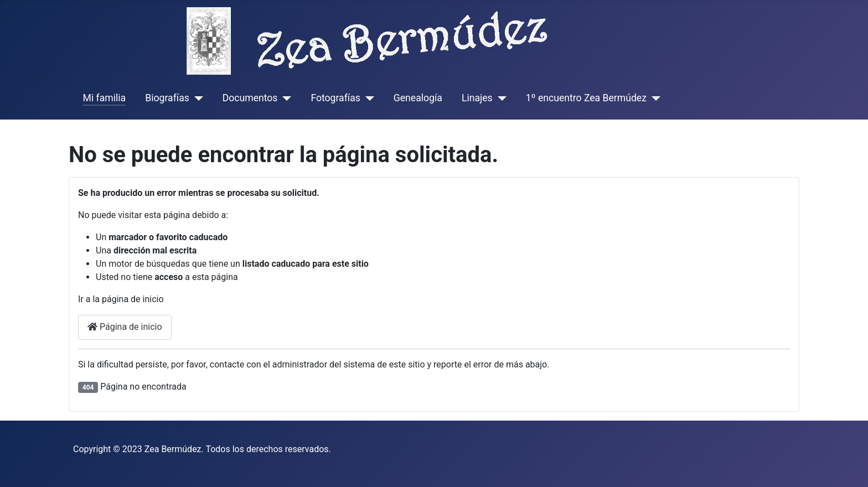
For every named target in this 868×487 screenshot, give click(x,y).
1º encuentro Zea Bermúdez (586, 98)
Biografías (167, 98)
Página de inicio (125, 327)
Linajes (477, 98)
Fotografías (335, 98)
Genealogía (418, 98)
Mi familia (105, 98)
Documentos (250, 98)
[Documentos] (284, 98)
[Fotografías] (367, 98)
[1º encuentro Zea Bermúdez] (653, 98)
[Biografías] (196, 98)
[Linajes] (500, 98)
